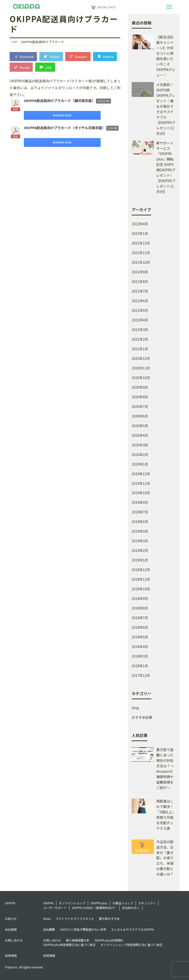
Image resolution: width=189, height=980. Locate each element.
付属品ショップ (123, 903)
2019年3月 (140, 541)
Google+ (78, 56)
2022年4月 (140, 224)
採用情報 (49, 955)
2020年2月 (140, 455)
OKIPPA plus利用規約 (109, 940)
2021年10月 (141, 262)
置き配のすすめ (109, 919)
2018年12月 (141, 570)
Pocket (21, 67)
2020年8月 (140, 397)
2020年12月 (141, 358)
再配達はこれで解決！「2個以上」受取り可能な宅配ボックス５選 (166, 815)
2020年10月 (141, 378)
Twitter (51, 56)
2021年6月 (140, 301)
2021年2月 (140, 339)
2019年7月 (140, 512)
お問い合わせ (52, 940)
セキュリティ (147, 903)
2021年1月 (140, 349)
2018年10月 (141, 589)
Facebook (23, 56)
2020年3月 (140, 445)
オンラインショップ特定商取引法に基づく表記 (131, 945)
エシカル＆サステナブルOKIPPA (133, 929)
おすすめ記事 (142, 717)
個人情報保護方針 (78, 940)
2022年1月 (140, 233)
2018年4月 (140, 647)
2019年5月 (140, 531)
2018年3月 (140, 656)
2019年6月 (140, 522)
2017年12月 (141, 675)
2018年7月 (140, 618)
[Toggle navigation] (169, 7)
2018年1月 (140, 666)
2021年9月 (140, 272)
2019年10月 (141, 493)
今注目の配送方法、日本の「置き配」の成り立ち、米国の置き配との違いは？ (165, 858)
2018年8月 (140, 608)
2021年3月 (140, 330)
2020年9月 (140, 387)
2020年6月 (140, 416)
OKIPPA (48, 903)
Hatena (105, 56)
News (47, 919)
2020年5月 (140, 426)
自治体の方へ (131, 908)
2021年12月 (141, 243)
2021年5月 (140, 310)
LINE (45, 67)
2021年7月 (140, 291)
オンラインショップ (72, 903)
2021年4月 (140, 320)
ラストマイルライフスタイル (75, 919)
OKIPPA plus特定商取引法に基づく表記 (69, 945)
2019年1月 (140, 560)
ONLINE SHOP (103, 7)
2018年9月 (140, 598)
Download (62, 115)
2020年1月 (140, 464)
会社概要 (49, 929)
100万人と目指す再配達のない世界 (83, 929)
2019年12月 (141, 474)
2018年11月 (141, 579)
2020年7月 (140, 406)
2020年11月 (141, 368)
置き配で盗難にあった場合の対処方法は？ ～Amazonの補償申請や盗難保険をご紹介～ (165, 769)
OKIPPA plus (99, 903)
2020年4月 (140, 435)
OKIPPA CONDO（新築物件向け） (94, 908)
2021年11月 (141, 253)
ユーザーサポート (55, 908)
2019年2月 (140, 550)
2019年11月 (141, 483)
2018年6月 (140, 627)
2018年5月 (140, 637)
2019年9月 (140, 502)
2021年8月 (140, 281)
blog (135, 708)
